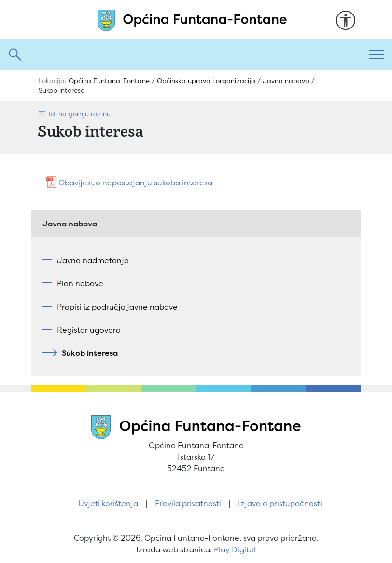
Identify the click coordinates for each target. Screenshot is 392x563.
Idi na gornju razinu (74, 114)
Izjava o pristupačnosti (280, 503)
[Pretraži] (181, 55)
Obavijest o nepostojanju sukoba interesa (135, 183)
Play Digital (235, 549)
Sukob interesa (87, 353)
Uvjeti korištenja (108, 503)
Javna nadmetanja (93, 260)
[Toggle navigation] (377, 55)
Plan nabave (80, 283)
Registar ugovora (89, 330)
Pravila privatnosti (188, 503)
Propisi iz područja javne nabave (117, 307)
